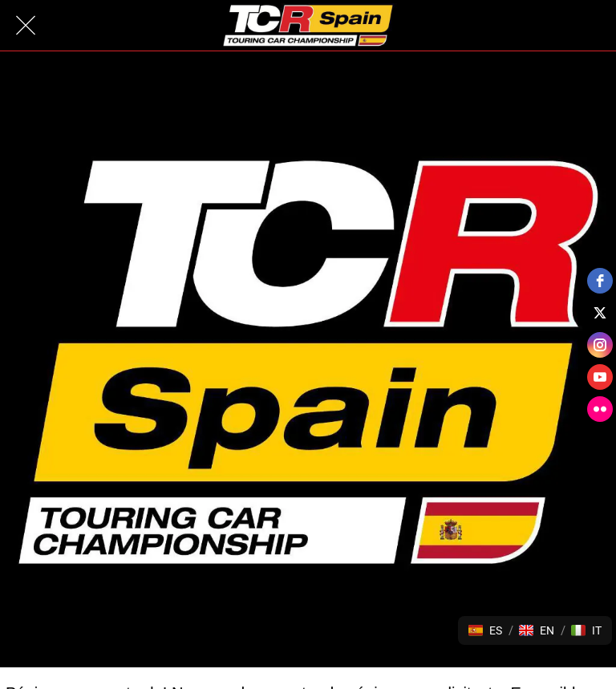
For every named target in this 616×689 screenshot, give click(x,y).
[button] (485, 630)
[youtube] (600, 377)
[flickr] (600, 409)
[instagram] (600, 345)
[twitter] (600, 313)
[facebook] (600, 281)
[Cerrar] (26, 26)
